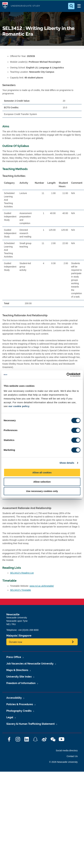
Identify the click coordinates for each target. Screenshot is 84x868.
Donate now (16, 642)
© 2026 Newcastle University (63, 762)
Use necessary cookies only (42, 491)
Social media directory (67, 750)
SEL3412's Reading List (22, 573)
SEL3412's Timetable (20, 590)
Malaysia (12, 636)
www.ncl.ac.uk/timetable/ (42, 586)
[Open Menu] (79, 6)
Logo (5, 6)
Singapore (25, 636)
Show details (67, 463)
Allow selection (42, 482)
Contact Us (72, 756)
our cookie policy (19, 406)
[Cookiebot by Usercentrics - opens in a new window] (66, 375)
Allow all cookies (42, 472)
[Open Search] (71, 6)
